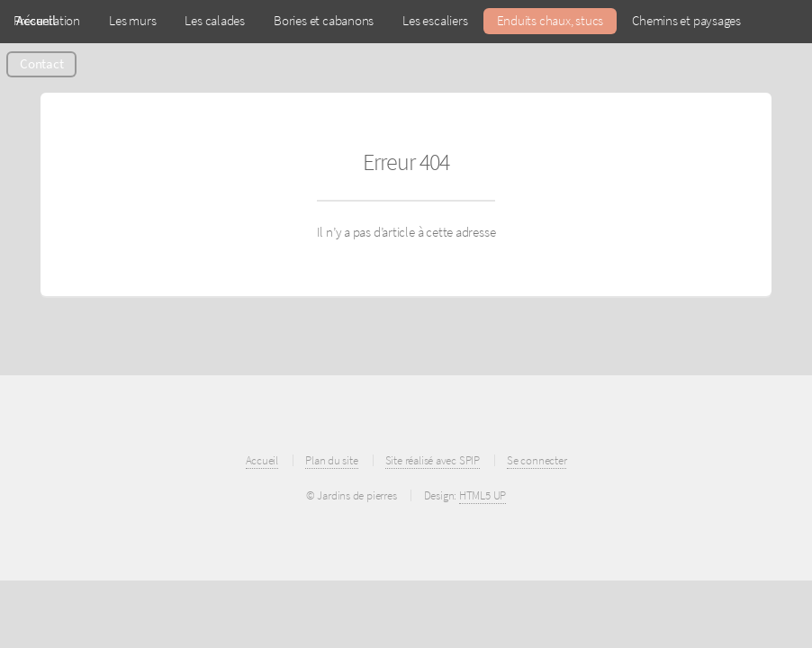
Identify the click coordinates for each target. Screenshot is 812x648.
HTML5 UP (483, 495)
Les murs (132, 21)
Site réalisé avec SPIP (433, 460)
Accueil (262, 460)
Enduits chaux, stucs (550, 21)
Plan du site (331, 460)
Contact (41, 64)
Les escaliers (435, 21)
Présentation (47, 21)
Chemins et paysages (686, 21)
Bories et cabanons (324, 21)
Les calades (215, 21)
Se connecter (537, 460)
